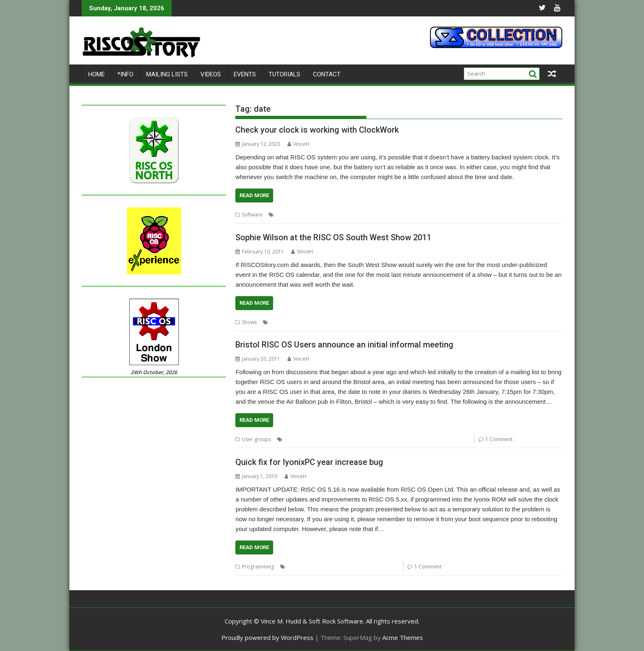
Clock (282, 215)
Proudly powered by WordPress (267, 637)
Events (245, 74)
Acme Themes (403, 637)
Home (97, 74)
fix (333, 567)
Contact (327, 74)
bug (309, 567)
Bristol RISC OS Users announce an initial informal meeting (344, 345)
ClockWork (305, 215)
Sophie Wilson (319, 322)
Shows (249, 322)
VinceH (298, 144)
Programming (258, 567)
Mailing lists (167, 74)
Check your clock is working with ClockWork (317, 130)
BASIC (294, 567)
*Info (125, 74)
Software (252, 215)
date (326, 215)
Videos (211, 74)
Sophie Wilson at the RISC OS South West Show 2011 (333, 237)
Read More (254, 195)
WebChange (384, 567)
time (390, 215)
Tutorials (284, 74)
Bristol (309, 439)
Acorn (292, 439)
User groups (353, 322)
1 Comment (499, 439)
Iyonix (346, 567)
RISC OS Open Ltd (385, 439)
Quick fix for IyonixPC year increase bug (309, 462)
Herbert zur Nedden (358, 215)
